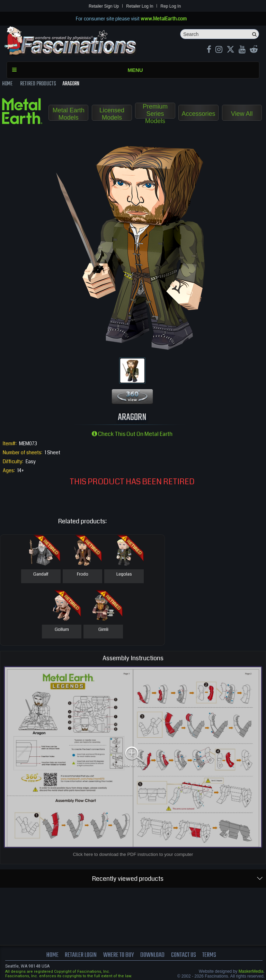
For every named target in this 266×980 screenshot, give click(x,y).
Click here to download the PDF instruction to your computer (133, 854)
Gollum (62, 630)
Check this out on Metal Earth (132, 434)
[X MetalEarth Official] (230, 50)
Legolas (124, 575)
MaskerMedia (251, 971)
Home (52, 955)
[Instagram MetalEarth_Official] (219, 50)
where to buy (119, 955)
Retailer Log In (140, 6)
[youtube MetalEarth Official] (242, 50)
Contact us (184, 955)
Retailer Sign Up (104, 6)
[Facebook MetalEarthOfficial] (209, 50)
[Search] (220, 34)
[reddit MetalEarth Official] (254, 50)
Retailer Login (81, 955)
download (152, 955)
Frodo (83, 575)
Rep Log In (171, 6)
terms (209, 955)
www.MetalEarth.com (164, 19)
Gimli (103, 630)
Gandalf (41, 575)
